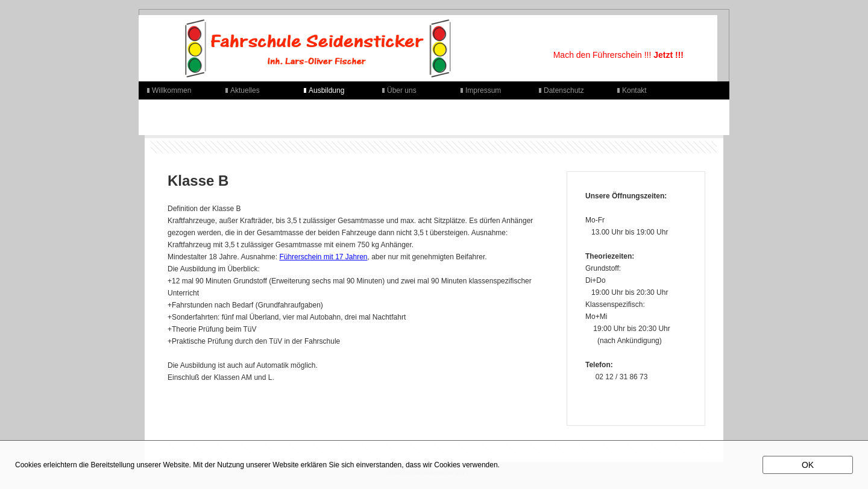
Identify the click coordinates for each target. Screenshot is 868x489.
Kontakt (634, 90)
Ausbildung (326, 90)
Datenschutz (564, 90)
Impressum (483, 90)
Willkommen (171, 90)
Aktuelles (245, 90)
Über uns (402, 90)
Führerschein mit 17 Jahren (323, 257)
